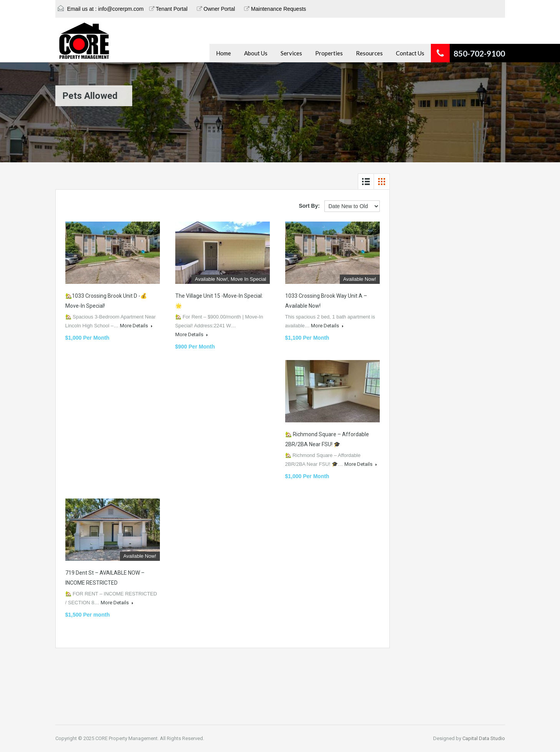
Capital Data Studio (484, 738)
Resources (369, 53)
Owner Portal (216, 9)
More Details (136, 326)
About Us (256, 53)
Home (224, 53)
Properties (329, 53)
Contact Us (410, 53)
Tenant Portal (168, 9)
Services (291, 53)
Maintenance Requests (275, 9)
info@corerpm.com (121, 9)
